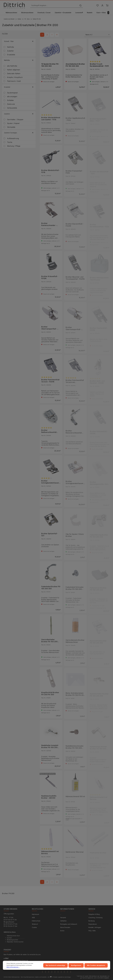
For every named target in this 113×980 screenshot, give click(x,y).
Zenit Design (68, 977)
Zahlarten (63, 921)
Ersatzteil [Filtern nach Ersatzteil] (19, 87)
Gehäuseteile (12, 108)
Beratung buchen (13, 940)
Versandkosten (103, 976)
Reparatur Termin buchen (15, 942)
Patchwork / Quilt (14, 81)
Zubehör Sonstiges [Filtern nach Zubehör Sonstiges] (19, 133)
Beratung (92, 921)
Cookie (34, 927)
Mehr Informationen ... (13, 967)
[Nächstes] (108, 13)
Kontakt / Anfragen (95, 927)
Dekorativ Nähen (14, 74)
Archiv (62, 931)
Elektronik (11, 104)
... (61, 914)
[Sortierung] (98, 35)
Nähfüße (10, 47)
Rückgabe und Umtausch (69, 924)
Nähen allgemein (14, 70)
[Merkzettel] (98, 5)
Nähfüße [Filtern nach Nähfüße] (19, 60)
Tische (10, 142)
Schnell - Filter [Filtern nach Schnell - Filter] (19, 41)
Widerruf (35, 924)
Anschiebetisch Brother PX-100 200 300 (75, 65)
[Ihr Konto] (102, 5)
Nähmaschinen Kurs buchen (13, 937)
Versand (63, 918)
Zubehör (10, 51)
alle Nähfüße (12, 66)
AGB (33, 918)
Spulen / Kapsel (13, 123)
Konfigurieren (76, 965)
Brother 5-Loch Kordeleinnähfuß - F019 (99, 65)
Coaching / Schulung (95, 918)
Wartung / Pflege (14, 146)
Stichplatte (11, 127)
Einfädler (10, 100)
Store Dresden (65, 927)
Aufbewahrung (13, 138)
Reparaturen (93, 924)
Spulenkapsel (12, 93)
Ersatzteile (11, 55)
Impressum (35, 914)
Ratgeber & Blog (94, 914)
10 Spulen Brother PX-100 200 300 (50, 65)
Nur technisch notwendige (55, 965)
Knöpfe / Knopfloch (15, 77)
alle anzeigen (12, 97)
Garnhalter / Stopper (15, 120)
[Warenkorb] (107, 5)
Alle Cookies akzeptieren (96, 965)
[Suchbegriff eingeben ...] (54, 5)
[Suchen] (80, 5)
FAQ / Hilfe (92, 931)
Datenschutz (36, 921)
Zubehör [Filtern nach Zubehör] (19, 114)
